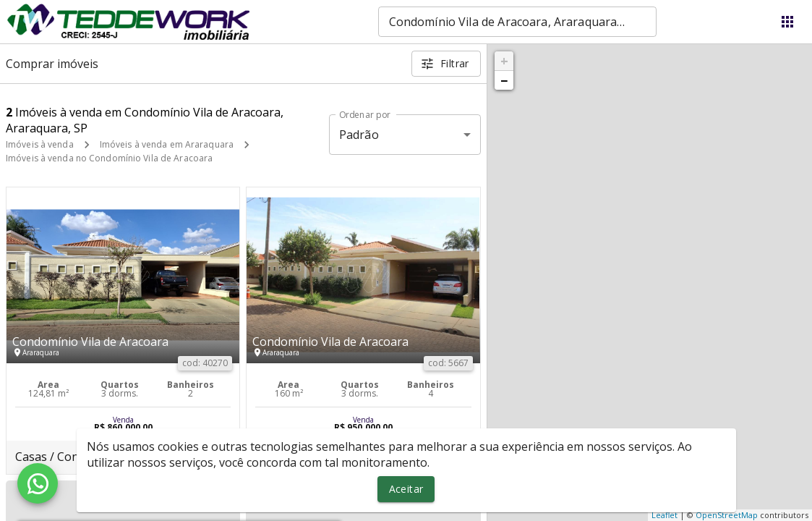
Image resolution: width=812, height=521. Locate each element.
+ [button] (504, 61)
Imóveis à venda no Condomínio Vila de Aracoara (109, 158)
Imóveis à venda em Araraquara (167, 144)
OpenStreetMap (727, 515)
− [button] (504, 80)
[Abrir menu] (787, 22)
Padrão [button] (359, 135)
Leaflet (664, 515)
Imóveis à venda (40, 144)
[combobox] (517, 22)
